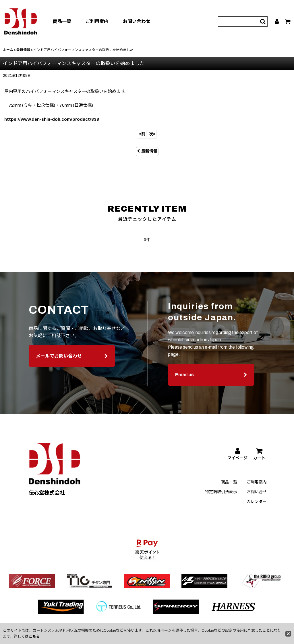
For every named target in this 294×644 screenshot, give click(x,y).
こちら (34, 637)
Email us (211, 380)
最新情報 (147, 151)
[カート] (288, 22)
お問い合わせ (137, 21)
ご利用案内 (97, 21)
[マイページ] (277, 22)
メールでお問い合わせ (72, 361)
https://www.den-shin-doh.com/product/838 (52, 119)
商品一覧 (62, 21)
